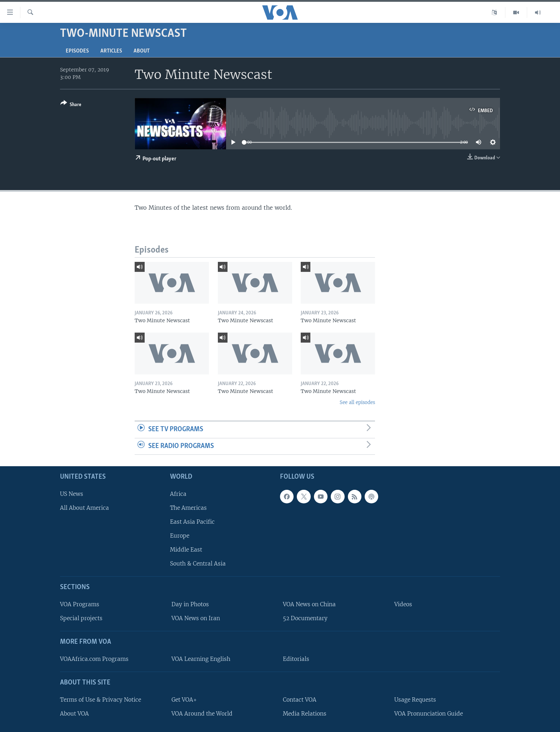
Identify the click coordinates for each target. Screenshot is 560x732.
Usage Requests (415, 700)
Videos (403, 604)
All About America (84, 508)
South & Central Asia (198, 564)
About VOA (74, 714)
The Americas (188, 508)
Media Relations (305, 714)
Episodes (77, 51)
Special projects (81, 618)
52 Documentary (305, 618)
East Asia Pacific (192, 522)
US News (72, 494)
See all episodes (357, 402)
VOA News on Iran (196, 618)
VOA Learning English (201, 659)
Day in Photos (190, 604)
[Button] (71, 105)
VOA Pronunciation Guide (429, 714)
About (142, 51)
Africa (178, 494)
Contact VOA (300, 700)
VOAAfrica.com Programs (94, 659)
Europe (180, 536)
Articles (111, 51)
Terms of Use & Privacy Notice (101, 700)
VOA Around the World (202, 714)
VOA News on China (309, 604)
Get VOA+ (184, 700)
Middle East (186, 550)
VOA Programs (80, 604)
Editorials (296, 659)
